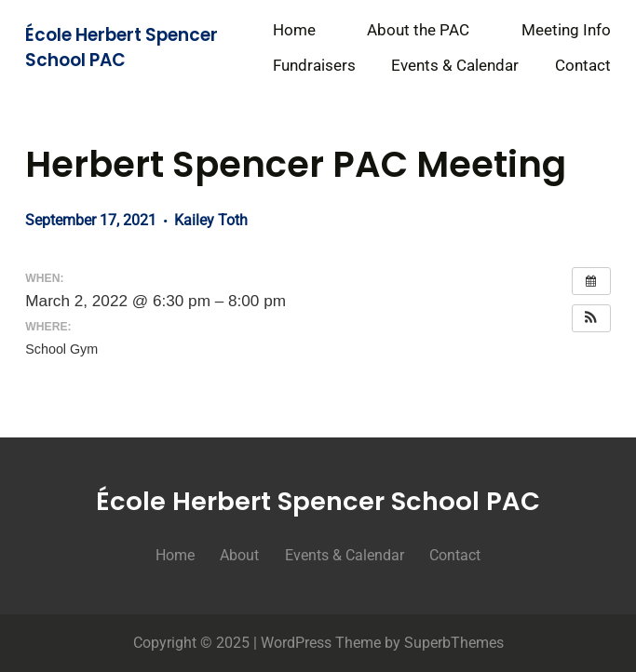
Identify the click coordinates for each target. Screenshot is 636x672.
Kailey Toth (211, 220)
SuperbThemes (454, 643)
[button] (591, 318)
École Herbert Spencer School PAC (122, 47)
